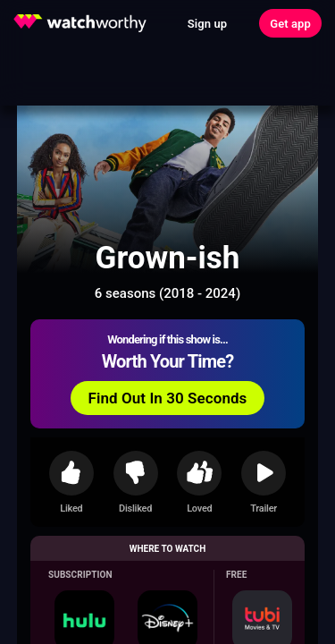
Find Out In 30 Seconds (168, 398)
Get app (290, 24)
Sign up (207, 24)
